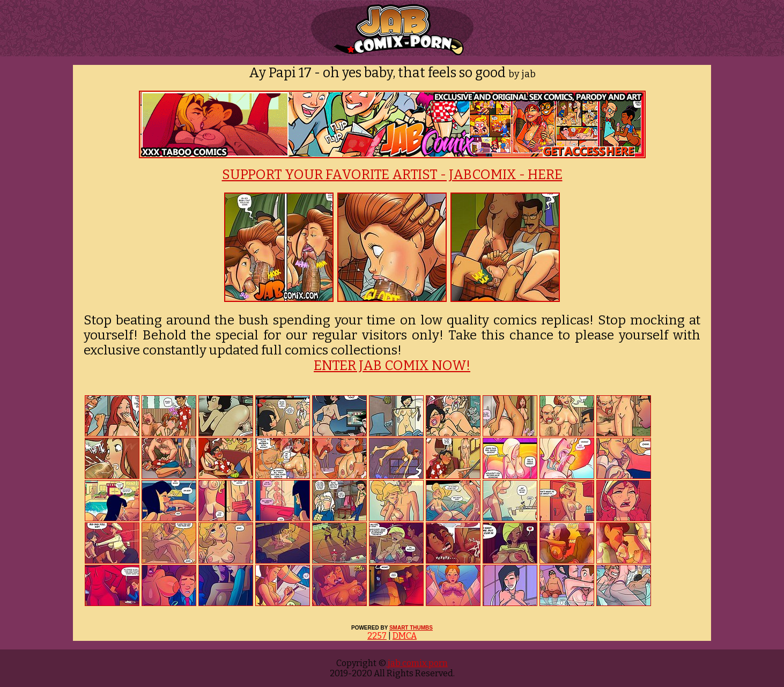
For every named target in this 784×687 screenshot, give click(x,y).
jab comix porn (417, 663)
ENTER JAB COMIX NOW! (392, 366)
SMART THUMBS (411, 628)
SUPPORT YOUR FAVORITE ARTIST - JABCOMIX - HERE (392, 175)
